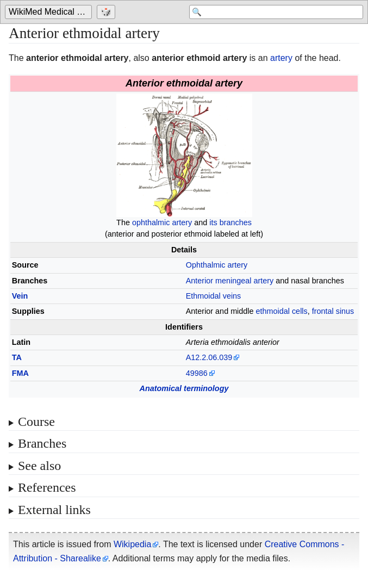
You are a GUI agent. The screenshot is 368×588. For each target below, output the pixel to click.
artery (281, 58)
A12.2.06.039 (209, 357)
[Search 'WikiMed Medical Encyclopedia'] (276, 12)
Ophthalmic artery (217, 265)
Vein (20, 296)
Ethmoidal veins (214, 296)
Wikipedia (132, 544)
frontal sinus (333, 311)
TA (17, 357)
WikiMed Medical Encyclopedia (50, 12)
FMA (20, 373)
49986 (197, 373)
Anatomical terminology (184, 388)
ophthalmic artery (162, 222)
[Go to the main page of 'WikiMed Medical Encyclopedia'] (50, 12)
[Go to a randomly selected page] (107, 12)
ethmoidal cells (282, 311)
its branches (230, 222)
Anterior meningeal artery (230, 281)
